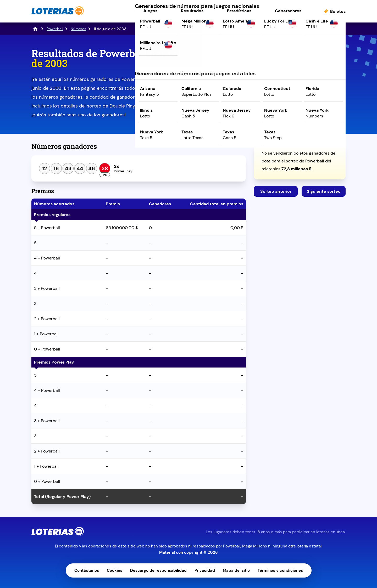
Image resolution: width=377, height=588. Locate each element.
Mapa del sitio (236, 570)
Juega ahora (300, 93)
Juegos (150, 11)
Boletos (338, 11)
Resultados (192, 11)
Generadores (288, 11)
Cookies (115, 570)
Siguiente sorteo (324, 191)
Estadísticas (239, 11)
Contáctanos (87, 570)
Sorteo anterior (276, 191)
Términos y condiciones (280, 570)
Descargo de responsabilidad (158, 570)
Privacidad (205, 570)
